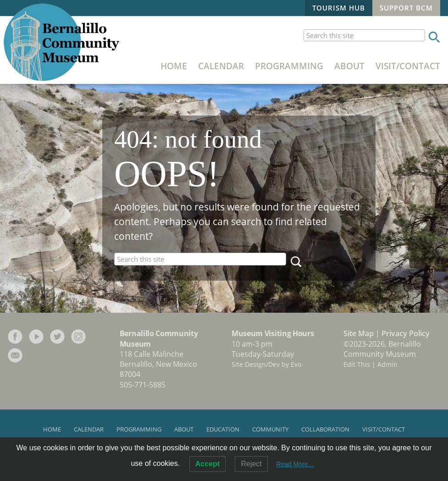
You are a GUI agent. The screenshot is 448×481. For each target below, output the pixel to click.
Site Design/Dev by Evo (266, 364)
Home (174, 66)
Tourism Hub (339, 8)
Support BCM (406, 8)
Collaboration (325, 429)
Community (270, 429)
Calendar (221, 66)
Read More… (295, 464)
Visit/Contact (408, 66)
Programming (289, 66)
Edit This (357, 364)
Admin (387, 364)
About (349, 66)
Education (223, 429)
